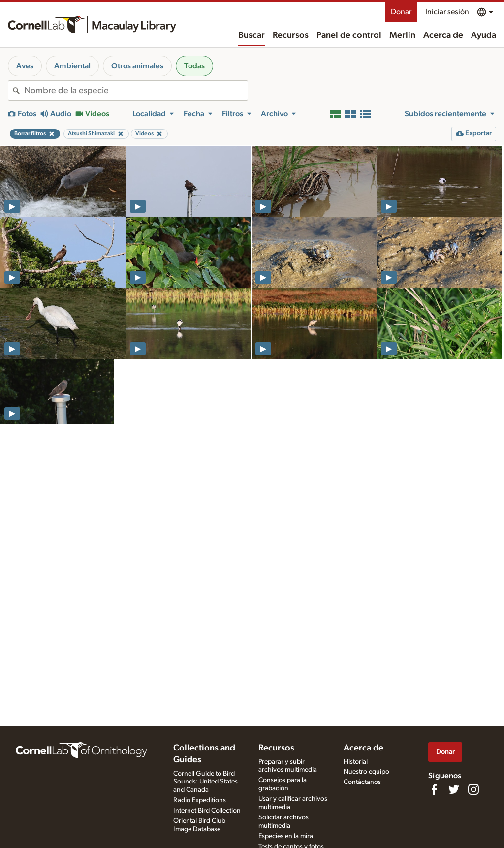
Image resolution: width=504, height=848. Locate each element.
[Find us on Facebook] (434, 789)
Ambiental (72, 66)
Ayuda (484, 35)
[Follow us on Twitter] (454, 789)
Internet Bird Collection (207, 811)
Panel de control (349, 35)
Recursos (291, 35)
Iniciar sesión (447, 12)
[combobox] (136, 91)
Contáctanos (362, 782)
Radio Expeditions (200, 800)
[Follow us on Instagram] (473, 789)
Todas (194, 66)
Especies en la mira (286, 836)
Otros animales (137, 66)
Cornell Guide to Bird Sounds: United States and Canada (205, 782)
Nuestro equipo (366, 772)
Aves (25, 66)
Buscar (252, 35)
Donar (401, 12)
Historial (356, 762)
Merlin (402, 35)
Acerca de (443, 35)
